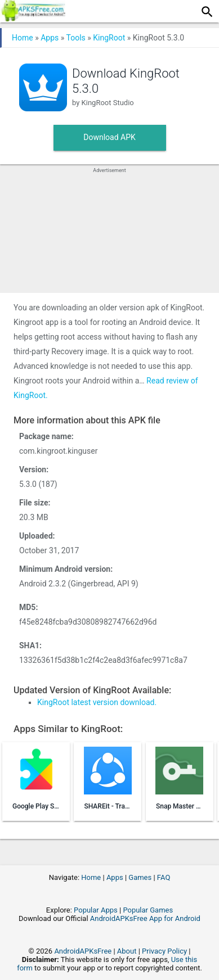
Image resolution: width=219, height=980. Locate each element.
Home (23, 38)
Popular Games (148, 910)
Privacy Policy (164, 951)
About (127, 951)
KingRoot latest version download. (97, 702)
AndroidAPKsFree (83, 951)
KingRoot (109, 38)
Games (140, 877)
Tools (76, 38)
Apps (50, 38)
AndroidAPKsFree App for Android (145, 918)
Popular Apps (96, 910)
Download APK (109, 137)
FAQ (164, 877)
